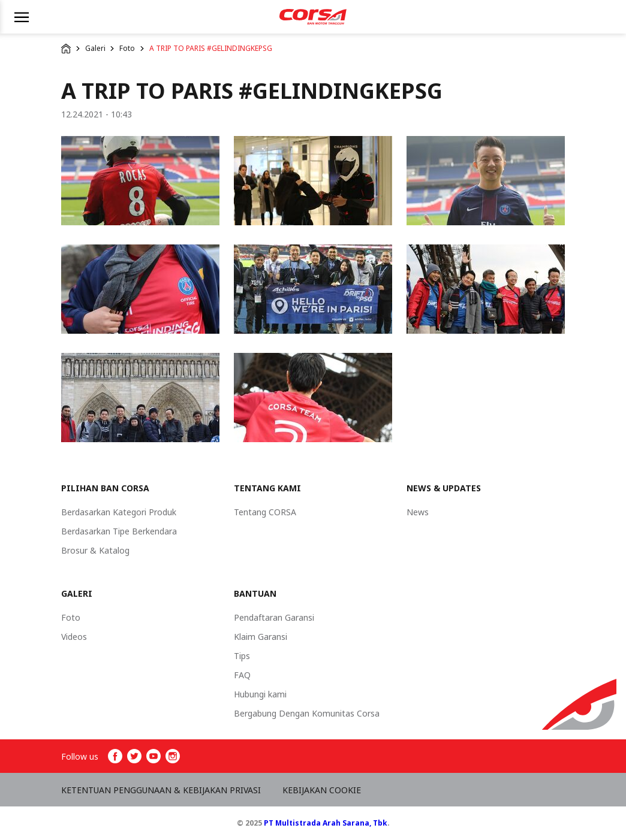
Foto (127, 48)
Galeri (95, 48)
